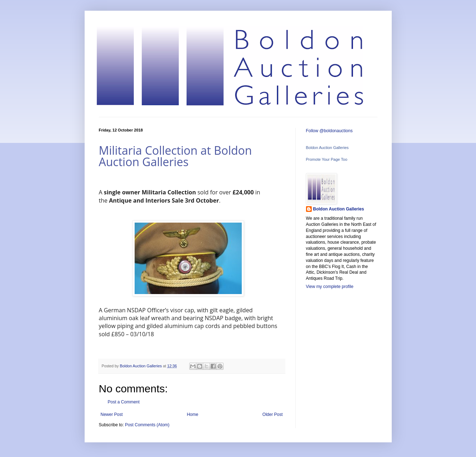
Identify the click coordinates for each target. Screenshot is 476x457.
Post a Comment (124, 402)
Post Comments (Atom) (147, 425)
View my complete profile (330, 287)
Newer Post (112, 414)
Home (192, 414)
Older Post (273, 414)
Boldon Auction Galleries (327, 148)
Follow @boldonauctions (329, 131)
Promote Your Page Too (327, 159)
